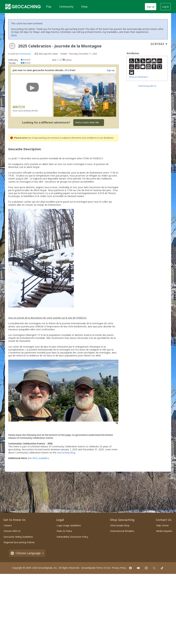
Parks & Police (64, 531)
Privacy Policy (119, 568)
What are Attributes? (139, 77)
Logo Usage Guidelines (69, 525)
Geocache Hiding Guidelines (18, 537)
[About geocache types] (12, 46)
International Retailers (122, 531)
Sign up (151, 7)
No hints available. (38, 458)
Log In (165, 7)
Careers (8, 525)
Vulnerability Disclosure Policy (72, 537)
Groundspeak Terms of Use (96, 568)
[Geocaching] (23, 7)
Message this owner (48, 54)
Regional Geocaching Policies (19, 542)
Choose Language (27, 553)
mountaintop (25, 54)
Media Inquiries (164, 531)
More (14, 35)
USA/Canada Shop (120, 525)
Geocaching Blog (66, 453)
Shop (84, 7)
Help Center (162, 525)
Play (49, 7)
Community (66, 7)
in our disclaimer (105, 138)
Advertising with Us (147, 86)
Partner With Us (12, 531)
